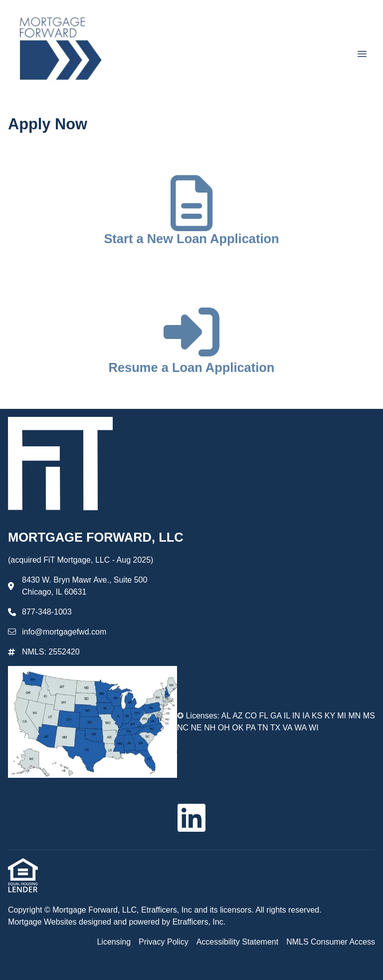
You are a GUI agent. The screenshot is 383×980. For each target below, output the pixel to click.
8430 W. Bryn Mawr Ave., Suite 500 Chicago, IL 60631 (85, 586)
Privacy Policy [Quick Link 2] (164, 942)
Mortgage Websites (43, 922)
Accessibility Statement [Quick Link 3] (238, 942)
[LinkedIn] (191, 818)
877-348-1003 (47, 612)
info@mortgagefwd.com (64, 632)
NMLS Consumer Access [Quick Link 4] (331, 942)
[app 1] (191, 216)
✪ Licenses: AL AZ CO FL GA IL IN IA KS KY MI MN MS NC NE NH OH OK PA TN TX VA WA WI (276, 722)
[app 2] (192, 344)
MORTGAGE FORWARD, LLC (97, 537)
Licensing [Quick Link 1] (114, 942)
